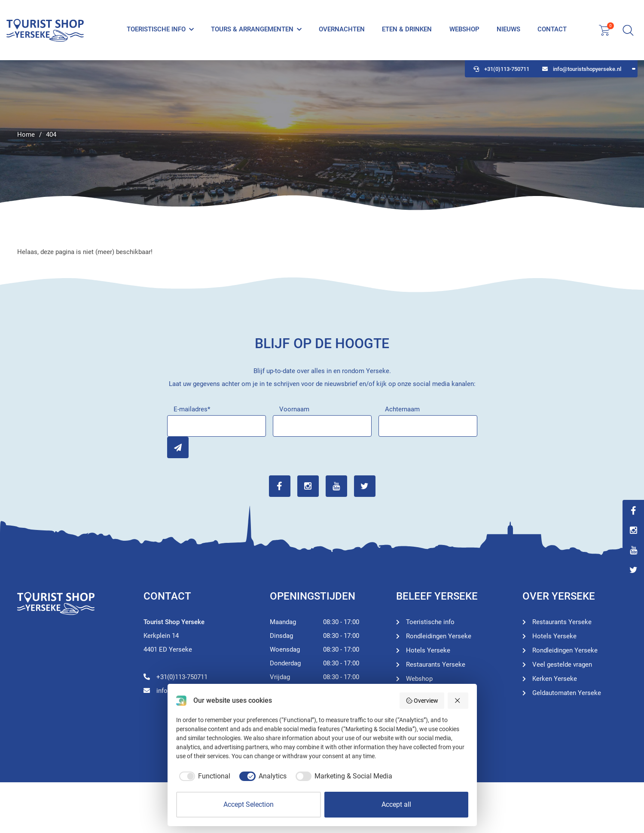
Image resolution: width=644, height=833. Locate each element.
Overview (422, 701)
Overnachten (342, 29)
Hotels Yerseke (428, 650)
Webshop (464, 29)
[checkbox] (203, 776)
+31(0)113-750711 (501, 69)
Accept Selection (249, 804)
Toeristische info (156, 29)
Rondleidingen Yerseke (439, 636)
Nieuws (508, 29)
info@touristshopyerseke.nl (582, 69)
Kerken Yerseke (555, 679)
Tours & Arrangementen (252, 29)
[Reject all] (458, 701)
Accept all (396, 804)
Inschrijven (178, 447)
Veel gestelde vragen (562, 665)
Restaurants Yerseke (436, 665)
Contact (552, 29)
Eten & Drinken (407, 29)
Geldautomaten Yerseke (567, 693)
